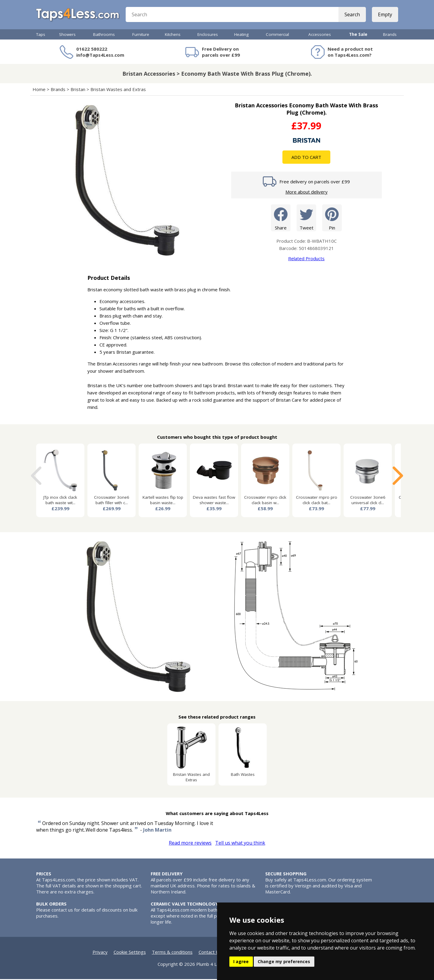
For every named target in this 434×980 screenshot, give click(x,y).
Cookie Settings (130, 953)
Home (39, 90)
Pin (332, 218)
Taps (41, 35)
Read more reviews (190, 844)
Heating (241, 35)
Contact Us (210, 953)
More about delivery (307, 193)
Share (281, 218)
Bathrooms (104, 35)
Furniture (141, 35)
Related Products (306, 259)
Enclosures (208, 35)
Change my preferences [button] (284, 961)
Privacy (100, 953)
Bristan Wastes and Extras (118, 90)
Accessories (320, 35)
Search (352, 15)
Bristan (78, 90)
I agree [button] (241, 961)
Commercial (277, 35)
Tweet (306, 218)
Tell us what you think (240, 844)
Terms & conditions (172, 953)
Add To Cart (306, 158)
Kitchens (173, 35)
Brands (390, 35)
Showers (67, 35)
